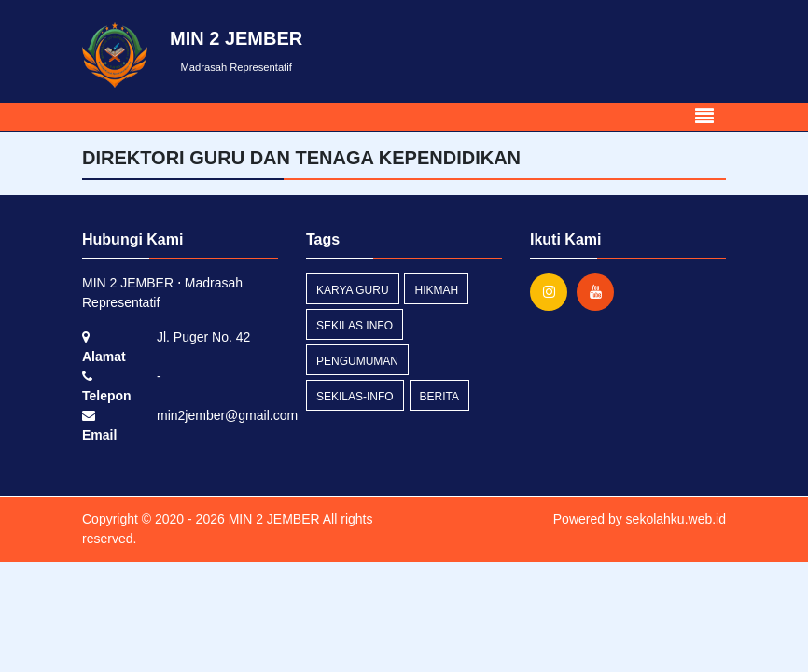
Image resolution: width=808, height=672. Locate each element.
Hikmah (436, 290)
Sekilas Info (355, 326)
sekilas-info (355, 397)
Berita (439, 397)
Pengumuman (357, 361)
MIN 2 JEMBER (272, 519)
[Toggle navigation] (704, 117)
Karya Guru (353, 290)
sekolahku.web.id (676, 519)
